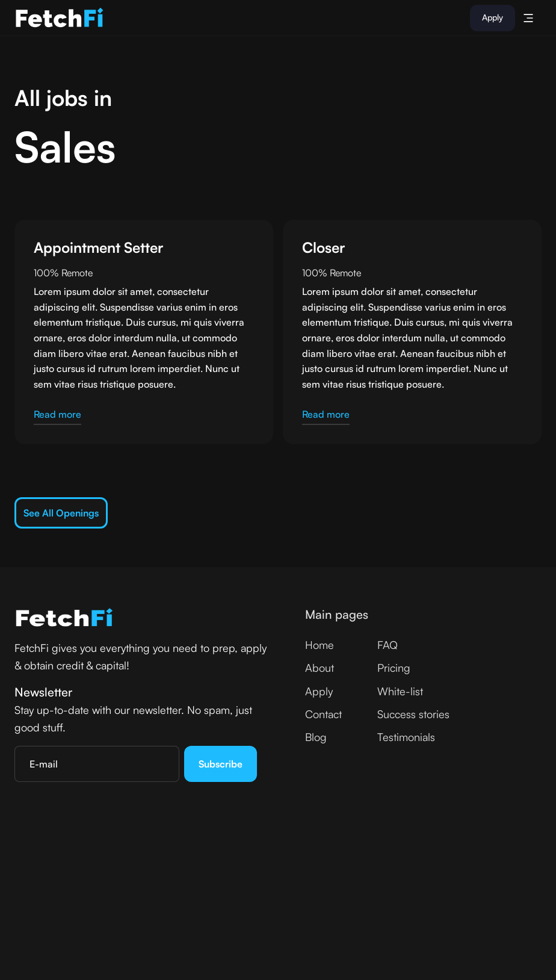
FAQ (388, 645)
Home (320, 645)
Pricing (394, 668)
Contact (323, 714)
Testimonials (406, 737)
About (320, 668)
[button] (528, 18)
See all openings (61, 513)
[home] (60, 18)
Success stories (413, 714)
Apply (493, 17)
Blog (316, 737)
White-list (400, 691)
